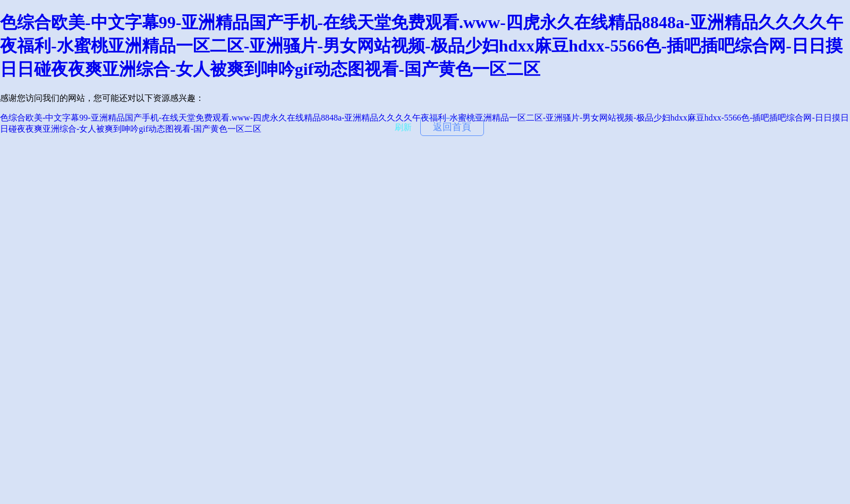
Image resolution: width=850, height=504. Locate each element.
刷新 (403, 127)
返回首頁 (452, 127)
